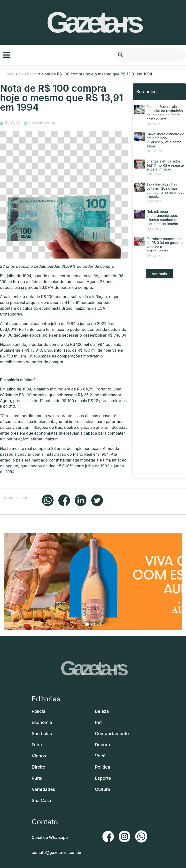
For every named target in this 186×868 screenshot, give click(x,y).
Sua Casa (42, 800)
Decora (102, 745)
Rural (37, 778)
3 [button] (99, 624)
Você (100, 756)
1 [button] (87, 624)
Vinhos (39, 756)
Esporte (103, 778)
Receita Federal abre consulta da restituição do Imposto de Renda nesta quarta (165, 113)
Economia (42, 722)
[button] (7, 55)
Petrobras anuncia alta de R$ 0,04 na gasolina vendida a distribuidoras (165, 245)
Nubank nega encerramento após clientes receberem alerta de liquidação (162, 217)
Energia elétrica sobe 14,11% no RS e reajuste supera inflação (165, 165)
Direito (39, 767)
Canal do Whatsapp (50, 837)
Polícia (39, 711)
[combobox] (150, 55)
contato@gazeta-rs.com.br (57, 852)
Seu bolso (28, 74)
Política (103, 767)
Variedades (43, 789)
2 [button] (93, 624)
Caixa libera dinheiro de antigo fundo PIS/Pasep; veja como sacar (165, 140)
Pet (98, 722)
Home (9, 74)
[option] (93, 581)
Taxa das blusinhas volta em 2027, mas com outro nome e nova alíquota (165, 190)
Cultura (103, 789)
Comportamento (112, 734)
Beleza (102, 711)
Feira (37, 745)
